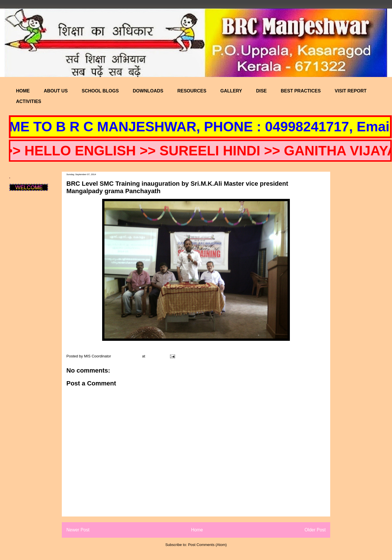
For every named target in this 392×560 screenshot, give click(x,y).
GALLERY (231, 91)
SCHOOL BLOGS (100, 91)
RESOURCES (192, 91)
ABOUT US (56, 91)
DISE (261, 91)
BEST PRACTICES (301, 91)
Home (197, 530)
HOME (23, 91)
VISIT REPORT (351, 91)
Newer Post (78, 530)
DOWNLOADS (148, 91)
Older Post (315, 530)
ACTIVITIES (29, 101)
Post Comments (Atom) (207, 545)
